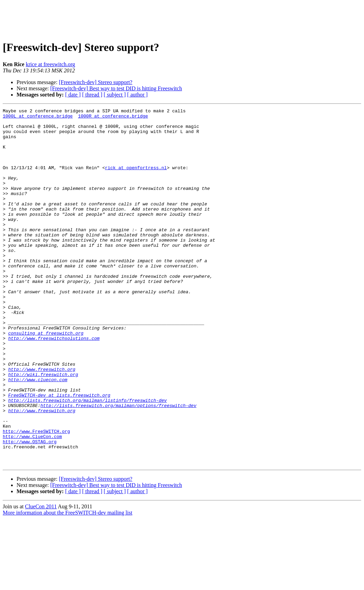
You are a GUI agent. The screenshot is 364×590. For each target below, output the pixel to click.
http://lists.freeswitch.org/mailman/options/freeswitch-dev (118, 465)
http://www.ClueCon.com (32, 502)
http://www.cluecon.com (38, 434)
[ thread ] (92, 95)
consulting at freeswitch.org (46, 378)
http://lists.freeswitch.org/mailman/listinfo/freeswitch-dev (88, 459)
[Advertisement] (182, 18)
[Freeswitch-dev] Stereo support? (96, 82)
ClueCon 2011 (41, 578)
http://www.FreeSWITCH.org (36, 496)
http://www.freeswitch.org (42, 422)
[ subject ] (115, 95)
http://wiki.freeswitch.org (43, 428)
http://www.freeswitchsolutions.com (54, 385)
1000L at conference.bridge (38, 118)
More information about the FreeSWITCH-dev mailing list (68, 584)
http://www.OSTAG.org (30, 509)
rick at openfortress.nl (136, 180)
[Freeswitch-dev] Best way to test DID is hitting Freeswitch (116, 88)
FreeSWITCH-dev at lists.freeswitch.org (59, 453)
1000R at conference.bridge (113, 118)
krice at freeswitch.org (50, 64)
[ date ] (73, 95)
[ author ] (138, 95)
